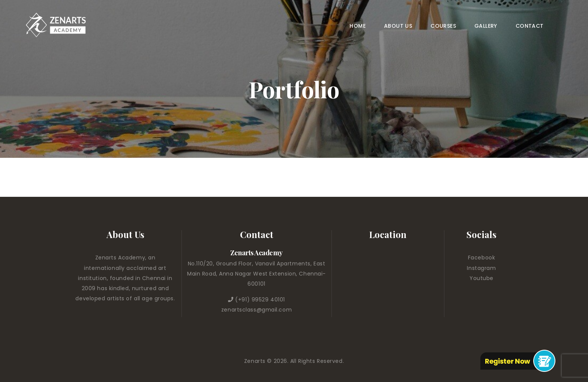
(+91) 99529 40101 (260, 300)
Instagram (481, 268)
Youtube (481, 278)
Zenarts (256, 361)
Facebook (481, 258)
